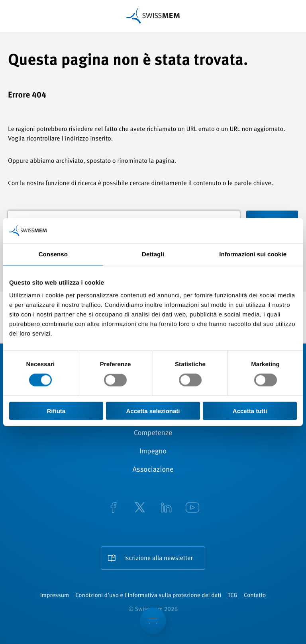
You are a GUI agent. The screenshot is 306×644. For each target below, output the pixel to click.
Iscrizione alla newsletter (158, 558)
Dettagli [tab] (153, 255)
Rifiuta (56, 411)
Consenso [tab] (53, 255)
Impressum (55, 596)
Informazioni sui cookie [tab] (253, 255)
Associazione (153, 470)
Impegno (153, 452)
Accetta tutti (250, 411)
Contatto (255, 596)
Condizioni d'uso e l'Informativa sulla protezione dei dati (148, 596)
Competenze (153, 433)
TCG (232, 596)
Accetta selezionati (153, 411)
